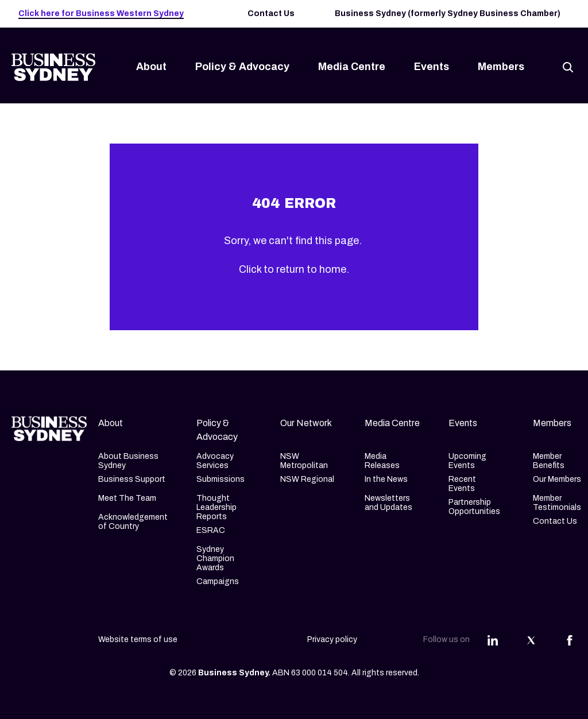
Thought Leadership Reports (216, 507)
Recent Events (462, 484)
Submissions (220, 479)
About (151, 67)
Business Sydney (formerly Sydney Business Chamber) (448, 13)
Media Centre (352, 67)
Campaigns (218, 581)
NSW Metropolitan (304, 461)
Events (432, 67)
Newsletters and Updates (388, 503)
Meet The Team (127, 498)
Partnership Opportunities (474, 507)
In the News (386, 479)
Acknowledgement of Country (133, 522)
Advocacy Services (215, 461)
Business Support (132, 479)
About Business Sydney (128, 461)
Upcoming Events (467, 461)
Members (501, 67)
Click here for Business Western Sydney (101, 13)
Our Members (557, 479)
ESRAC (211, 530)
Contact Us (271, 13)
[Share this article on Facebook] (570, 640)
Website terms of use (138, 639)
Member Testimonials (557, 503)
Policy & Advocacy (242, 67)
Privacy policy (332, 639)
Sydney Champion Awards (215, 558)
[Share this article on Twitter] (531, 640)
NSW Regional (307, 479)
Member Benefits (549, 461)
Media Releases (382, 461)
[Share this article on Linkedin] (493, 640)
